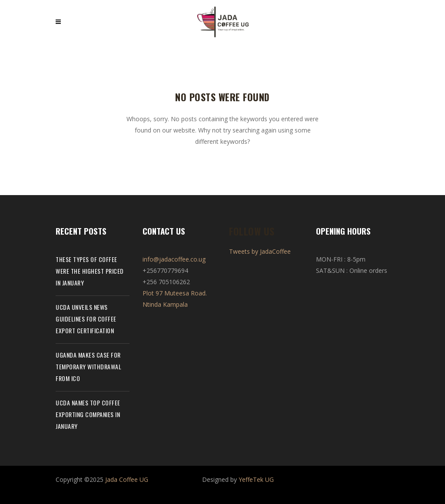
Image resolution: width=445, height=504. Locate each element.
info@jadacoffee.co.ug (174, 259)
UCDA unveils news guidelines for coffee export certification (86, 319)
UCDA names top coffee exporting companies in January (88, 414)
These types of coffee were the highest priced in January (90, 271)
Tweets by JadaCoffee (260, 251)
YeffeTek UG (256, 479)
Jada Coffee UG (127, 479)
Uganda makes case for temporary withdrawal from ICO (88, 366)
